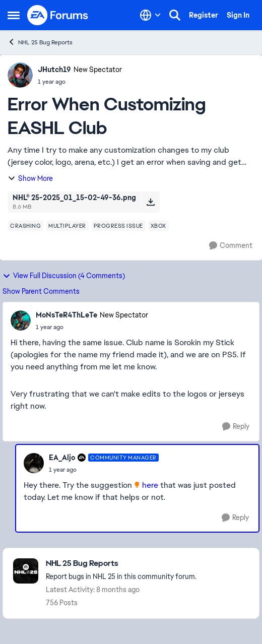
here (151, 485)
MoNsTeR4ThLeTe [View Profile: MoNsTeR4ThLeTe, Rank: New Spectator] (67, 315)
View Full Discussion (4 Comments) (64, 276)
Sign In (238, 15)
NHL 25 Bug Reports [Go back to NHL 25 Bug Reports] (40, 42)
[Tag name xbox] (158, 226)
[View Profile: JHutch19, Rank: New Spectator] (20, 75)
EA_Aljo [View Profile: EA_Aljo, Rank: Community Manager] (62, 458)
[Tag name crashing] (25, 226)
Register (204, 15)
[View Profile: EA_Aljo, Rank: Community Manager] (34, 463)
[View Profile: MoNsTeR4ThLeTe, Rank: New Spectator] (21, 320)
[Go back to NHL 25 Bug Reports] (121, 564)
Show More (30, 178)
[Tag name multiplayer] (67, 226)
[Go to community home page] (58, 15)
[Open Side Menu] (14, 15)
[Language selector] (150, 15)
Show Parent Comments (41, 291)
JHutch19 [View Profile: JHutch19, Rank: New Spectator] (54, 70)
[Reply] (236, 427)
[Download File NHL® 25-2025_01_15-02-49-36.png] (150, 202)
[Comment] (231, 246)
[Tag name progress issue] (118, 226)
